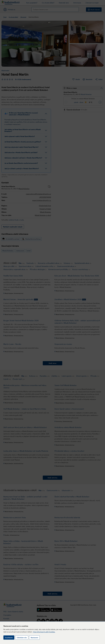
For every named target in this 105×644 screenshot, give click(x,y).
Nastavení (34, 638)
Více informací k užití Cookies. (44, 632)
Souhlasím (9, 638)
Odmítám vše (22, 638)
